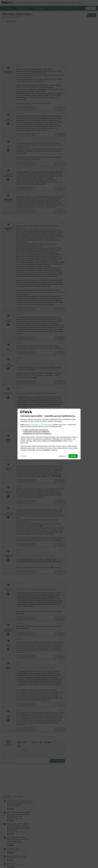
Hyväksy (73, 456)
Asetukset (62, 456)
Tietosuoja (24, 456)
